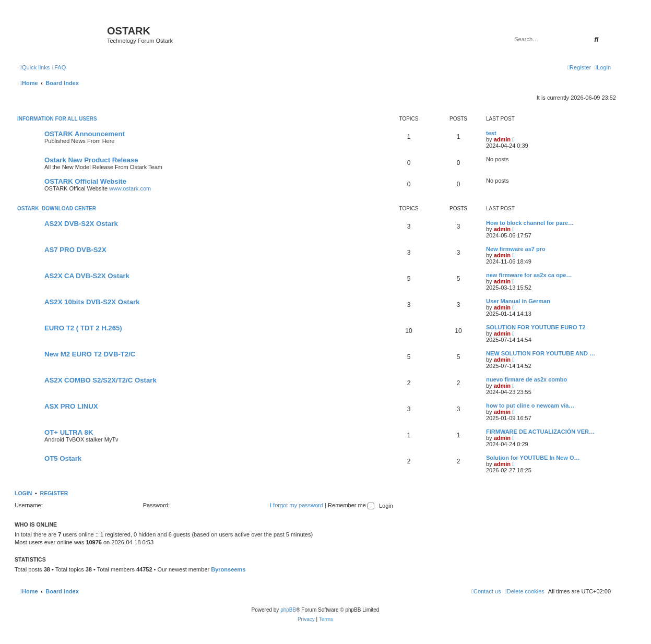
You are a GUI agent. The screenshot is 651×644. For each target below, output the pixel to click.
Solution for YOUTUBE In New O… (533, 458)
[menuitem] (59, 67)
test (491, 133)
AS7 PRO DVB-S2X (75, 250)
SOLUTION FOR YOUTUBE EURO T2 (536, 327)
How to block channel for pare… (530, 223)
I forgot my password (297, 505)
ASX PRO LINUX (71, 406)
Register (54, 493)
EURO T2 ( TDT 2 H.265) (83, 328)
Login (23, 493)
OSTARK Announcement (85, 134)
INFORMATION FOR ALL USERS (57, 119)
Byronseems (228, 569)
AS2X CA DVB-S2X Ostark (87, 276)
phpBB (288, 610)
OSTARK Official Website (85, 181)
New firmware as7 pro (516, 249)
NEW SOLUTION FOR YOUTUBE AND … (541, 353)
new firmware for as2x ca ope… (529, 275)
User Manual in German (518, 301)
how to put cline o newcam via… (530, 406)
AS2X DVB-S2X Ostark (81, 224)
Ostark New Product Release (91, 160)
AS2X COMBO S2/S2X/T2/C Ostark (100, 380)
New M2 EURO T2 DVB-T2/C (90, 354)
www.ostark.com (130, 188)
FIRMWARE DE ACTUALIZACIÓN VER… (540, 432)
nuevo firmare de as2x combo (526, 379)
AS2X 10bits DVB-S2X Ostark (92, 302)
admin (502, 139)
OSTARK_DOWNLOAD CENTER (57, 208)
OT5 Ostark (63, 458)
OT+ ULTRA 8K (69, 432)
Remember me (351, 505)
